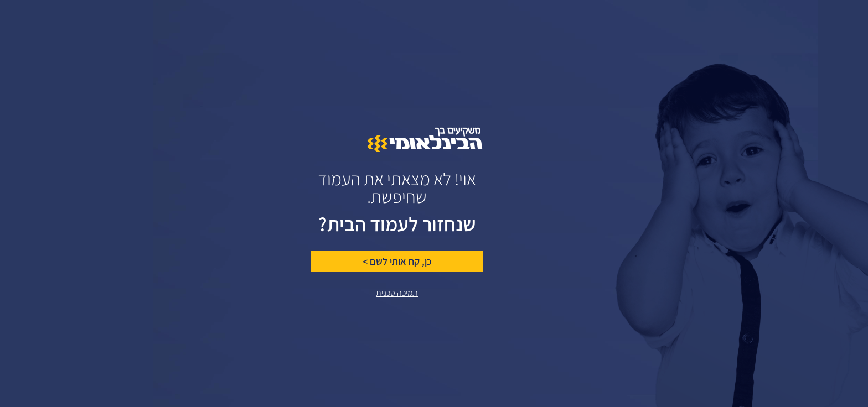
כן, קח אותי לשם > (346, 262)
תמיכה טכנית (346, 293)
